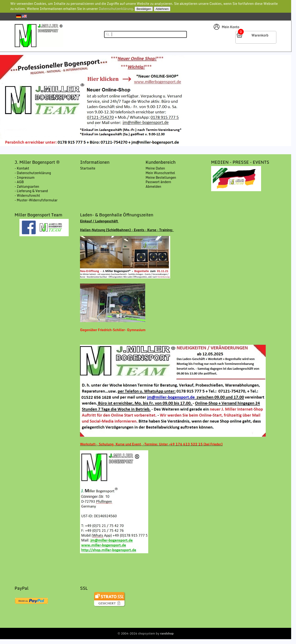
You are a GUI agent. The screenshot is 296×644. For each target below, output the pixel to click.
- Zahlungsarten (27, 186)
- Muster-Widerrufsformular (36, 200)
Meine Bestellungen (161, 177)
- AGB (19, 182)
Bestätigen (144, 9)
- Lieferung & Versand (31, 191)
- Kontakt (22, 168)
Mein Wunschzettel (160, 173)
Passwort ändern (158, 182)
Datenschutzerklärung (116, 9)
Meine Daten (155, 168)
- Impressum (25, 177)
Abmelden (153, 186)
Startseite (88, 168)
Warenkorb (260, 35)
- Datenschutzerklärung (33, 173)
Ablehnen (162, 9)
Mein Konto (231, 27)
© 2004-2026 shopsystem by (146, 633)
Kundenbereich (160, 162)
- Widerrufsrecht (27, 195)
